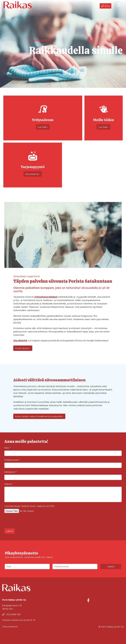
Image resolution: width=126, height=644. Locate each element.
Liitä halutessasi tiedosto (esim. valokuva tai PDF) (29, 506)
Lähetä (10, 531)
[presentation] (26, 521)
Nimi (7, 448)
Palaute (9, 484)
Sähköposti (11, 472)
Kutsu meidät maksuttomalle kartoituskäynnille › (39, 416)
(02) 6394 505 (11, 614)
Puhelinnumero (12, 460)
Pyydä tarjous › (23, 348)
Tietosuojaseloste (10, 626)
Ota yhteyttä (20, 340)
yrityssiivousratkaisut (46, 297)
